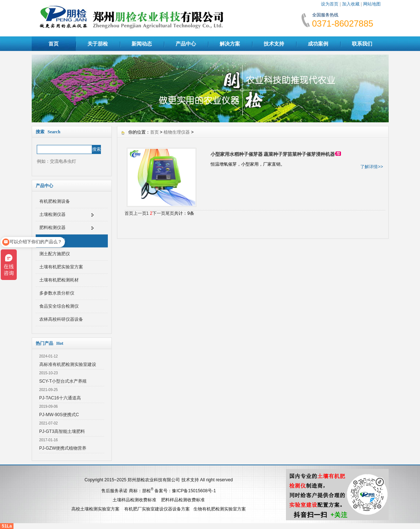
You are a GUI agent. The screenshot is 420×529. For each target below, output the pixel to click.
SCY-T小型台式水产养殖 (63, 381)
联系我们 (362, 44)
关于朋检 (98, 44)
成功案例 (318, 44)
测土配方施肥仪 (55, 254)
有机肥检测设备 (55, 201)
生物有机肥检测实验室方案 (220, 509)
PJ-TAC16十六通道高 (60, 398)
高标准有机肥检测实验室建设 (68, 364)
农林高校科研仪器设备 (61, 319)
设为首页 (330, 4)
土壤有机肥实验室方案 (61, 267)
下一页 (159, 213)
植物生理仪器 (52, 241)
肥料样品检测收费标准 (183, 500)
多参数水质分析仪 (57, 293)
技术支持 (274, 44)
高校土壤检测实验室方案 (95, 509)
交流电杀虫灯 (63, 161)
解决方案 (230, 44)
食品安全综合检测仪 (59, 306)
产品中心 (186, 44)
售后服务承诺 (114, 491)
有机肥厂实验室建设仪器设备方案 (157, 509)
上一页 (140, 213)
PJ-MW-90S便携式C (59, 415)
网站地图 (372, 4)
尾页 (170, 213)
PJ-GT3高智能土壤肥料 (62, 431)
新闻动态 (142, 44)
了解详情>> (372, 167)
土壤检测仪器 (52, 214)
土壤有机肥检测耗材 (59, 280)
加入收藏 (351, 4)
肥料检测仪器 (52, 228)
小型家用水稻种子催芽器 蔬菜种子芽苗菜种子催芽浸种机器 (273, 154)
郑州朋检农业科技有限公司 (154, 480)
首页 (54, 44)
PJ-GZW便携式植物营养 (63, 448)
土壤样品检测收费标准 (134, 500)
